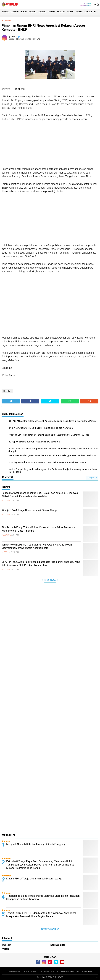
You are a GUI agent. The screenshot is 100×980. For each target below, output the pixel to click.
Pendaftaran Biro (47, 971)
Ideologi (61, 12)
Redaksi (35, 971)
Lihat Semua (50, 580)
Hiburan (51, 12)
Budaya (5, 12)
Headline (42, 12)
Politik (5, 949)
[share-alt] (11, 401)
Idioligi (79, 12)
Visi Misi (26, 971)
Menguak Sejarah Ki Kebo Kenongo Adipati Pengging (36, 844)
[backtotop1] (97, 977)
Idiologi (88, 12)
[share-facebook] (30, 401)
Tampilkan (92, 478)
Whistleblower (14, 971)
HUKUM (24, 12)
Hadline (32, 12)
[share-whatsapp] (70, 401)
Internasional (58, 945)
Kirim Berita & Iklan (84, 971)
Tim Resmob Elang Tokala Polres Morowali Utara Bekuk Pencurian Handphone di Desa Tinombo (38, 529)
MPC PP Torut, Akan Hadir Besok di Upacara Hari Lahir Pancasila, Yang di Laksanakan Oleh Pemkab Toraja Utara (41, 564)
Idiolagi (70, 12)
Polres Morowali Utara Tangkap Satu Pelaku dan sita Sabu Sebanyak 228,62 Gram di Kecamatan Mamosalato (40, 495)
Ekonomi (15, 12)
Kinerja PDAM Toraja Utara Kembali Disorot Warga (29, 510)
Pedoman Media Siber (65, 971)
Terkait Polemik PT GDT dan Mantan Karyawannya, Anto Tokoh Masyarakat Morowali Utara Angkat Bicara (37, 546)
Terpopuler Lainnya (50, 929)
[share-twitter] (50, 401)
